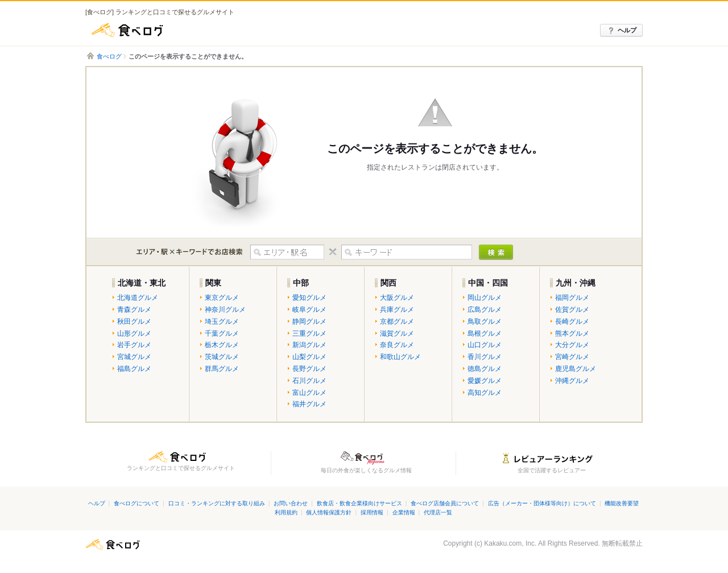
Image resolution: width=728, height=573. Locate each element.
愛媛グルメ (485, 381)
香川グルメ (485, 357)
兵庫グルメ (397, 310)
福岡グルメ (572, 298)
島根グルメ (485, 333)
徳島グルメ (485, 369)
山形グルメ (134, 333)
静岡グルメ (309, 321)
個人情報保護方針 (329, 512)
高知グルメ (485, 393)
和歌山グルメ (400, 357)
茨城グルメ (222, 357)
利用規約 (286, 512)
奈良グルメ (397, 345)
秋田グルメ (134, 321)
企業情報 (404, 512)
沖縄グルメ (572, 381)
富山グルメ (309, 393)
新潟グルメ (309, 345)
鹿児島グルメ (576, 369)
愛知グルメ (309, 298)
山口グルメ (485, 345)
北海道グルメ (138, 298)
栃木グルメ (222, 345)
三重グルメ (309, 333)
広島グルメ (485, 310)
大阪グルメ (397, 298)
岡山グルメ (485, 298)
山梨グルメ (309, 357)
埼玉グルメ (222, 321)
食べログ (128, 30)
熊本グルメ (572, 333)
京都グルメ (397, 321)
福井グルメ (309, 404)
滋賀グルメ (397, 333)
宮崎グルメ (572, 357)
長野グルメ (309, 369)
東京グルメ (222, 298)
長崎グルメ (572, 321)
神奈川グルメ (225, 310)
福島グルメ (134, 369)
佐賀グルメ (572, 310)
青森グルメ (134, 310)
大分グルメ (572, 345)
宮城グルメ (134, 357)
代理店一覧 (438, 512)
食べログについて (136, 503)
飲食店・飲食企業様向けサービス (359, 503)
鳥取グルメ (485, 321)
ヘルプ (627, 30)
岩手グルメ (134, 345)
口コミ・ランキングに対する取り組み (217, 503)
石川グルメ (309, 381)
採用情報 (372, 512)
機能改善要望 (622, 503)
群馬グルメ (222, 369)
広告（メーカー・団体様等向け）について (542, 503)
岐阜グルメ (309, 310)
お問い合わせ (291, 503)
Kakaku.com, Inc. (510, 543)
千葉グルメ (222, 333)
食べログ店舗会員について (445, 503)
